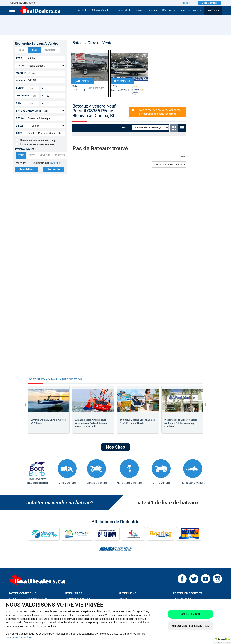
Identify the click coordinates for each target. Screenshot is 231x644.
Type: (19, 58)
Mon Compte (209, 3)
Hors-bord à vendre (129, 472)
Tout (22, 50)
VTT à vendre (161, 472)
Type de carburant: (28, 111)
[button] (222, 640)
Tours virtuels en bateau (130, 10)
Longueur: (22, 96)
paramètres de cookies (19, 637)
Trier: (20, 133)
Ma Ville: (21, 163)
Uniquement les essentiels (190, 626)
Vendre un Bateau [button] (191, 10)
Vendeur (45, 155)
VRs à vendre (67, 472)
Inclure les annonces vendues (35, 144)
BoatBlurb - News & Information (55, 379)
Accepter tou (190, 614)
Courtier (60, 155)
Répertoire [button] (169, 10)
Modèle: (21, 80)
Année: (20, 88)
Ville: (19, 126)
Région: (21, 118)
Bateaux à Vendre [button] (102, 10)
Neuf (35, 50)
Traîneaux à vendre (193, 472)
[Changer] (23, 3)
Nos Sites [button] (213, 10)
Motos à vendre (97, 472)
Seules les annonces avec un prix (37, 140)
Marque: (21, 73)
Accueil (82, 10)
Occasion (51, 50)
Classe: (21, 66)
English (186, 3)
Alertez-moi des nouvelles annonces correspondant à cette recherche (160, 112)
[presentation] (25, 404)
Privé (32, 155)
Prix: (19, 103)
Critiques (152, 10)
